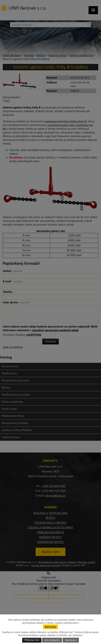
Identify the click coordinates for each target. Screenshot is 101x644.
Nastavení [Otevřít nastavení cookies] (71, 640)
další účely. (50, 627)
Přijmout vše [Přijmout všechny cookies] (32, 640)
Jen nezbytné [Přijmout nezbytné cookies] (52, 640)
